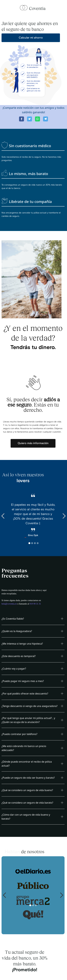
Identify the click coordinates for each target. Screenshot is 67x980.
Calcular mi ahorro (31, 38)
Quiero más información (33, 443)
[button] (6, 516)
